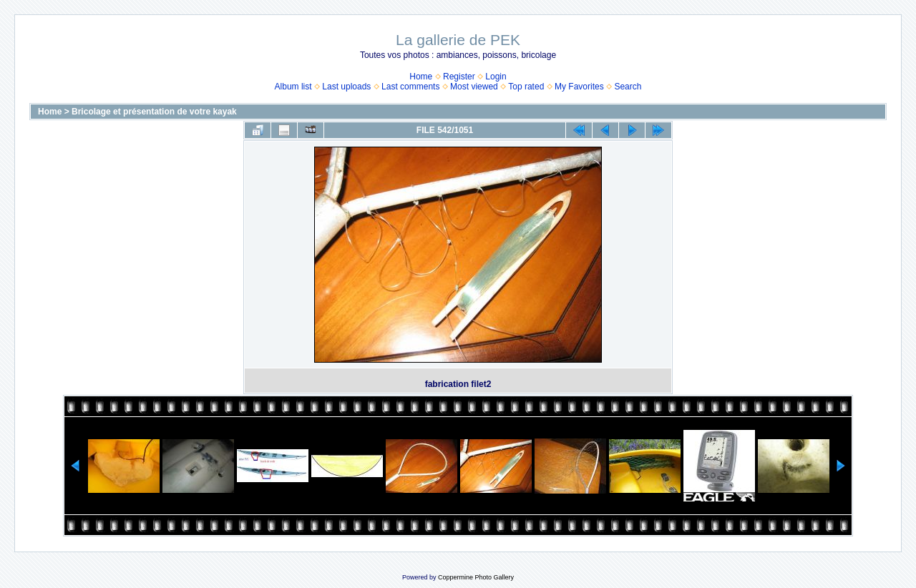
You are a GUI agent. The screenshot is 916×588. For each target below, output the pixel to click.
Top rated (526, 87)
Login (496, 77)
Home (421, 77)
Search (628, 87)
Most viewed (474, 87)
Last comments (410, 87)
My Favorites (579, 87)
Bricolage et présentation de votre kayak (154, 112)
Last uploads (346, 87)
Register (459, 77)
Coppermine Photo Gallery (476, 577)
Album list (293, 87)
